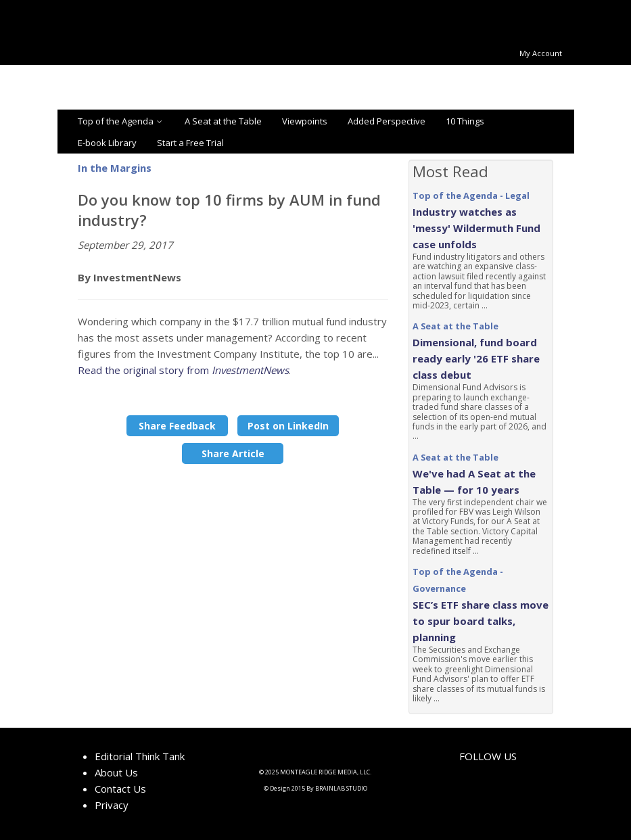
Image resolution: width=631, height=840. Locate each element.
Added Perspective (387, 121)
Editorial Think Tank (140, 756)
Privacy (112, 805)
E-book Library (107, 143)
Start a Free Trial (190, 143)
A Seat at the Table (223, 121)
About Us (116, 772)
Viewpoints (305, 121)
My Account (541, 53)
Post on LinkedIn (288, 426)
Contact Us (120, 789)
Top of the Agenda (121, 121)
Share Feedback (177, 426)
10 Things (465, 121)
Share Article (233, 453)
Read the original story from (183, 370)
